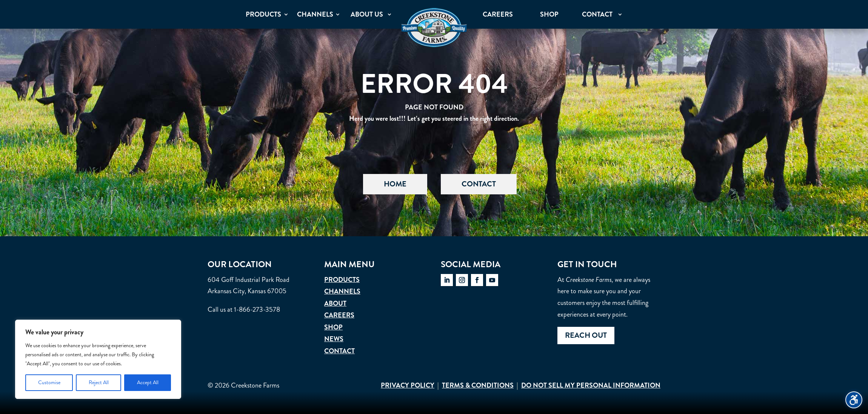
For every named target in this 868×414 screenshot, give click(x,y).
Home (395, 184)
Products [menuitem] (263, 14)
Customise (49, 382)
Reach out (586, 335)
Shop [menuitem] (549, 14)
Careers (339, 315)
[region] (98, 359)
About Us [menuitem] (367, 14)
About (335, 303)
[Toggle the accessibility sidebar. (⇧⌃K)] (854, 400)
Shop (333, 327)
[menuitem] (434, 28)
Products (342, 280)
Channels (342, 291)
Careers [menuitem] (498, 14)
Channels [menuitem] (315, 14)
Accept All (148, 382)
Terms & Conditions (478, 385)
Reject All (99, 382)
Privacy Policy (408, 385)
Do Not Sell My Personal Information (591, 385)
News (334, 339)
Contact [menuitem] (597, 14)
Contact (479, 184)
